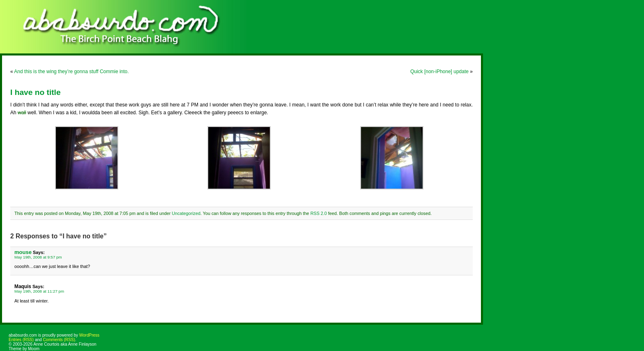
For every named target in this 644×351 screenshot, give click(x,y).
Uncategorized (186, 213)
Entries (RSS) (21, 340)
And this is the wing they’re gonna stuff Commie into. (71, 72)
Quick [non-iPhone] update (439, 72)
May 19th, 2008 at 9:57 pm (38, 257)
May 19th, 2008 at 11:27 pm (39, 291)
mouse (23, 252)
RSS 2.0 (319, 213)
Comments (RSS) (59, 340)
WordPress (89, 335)
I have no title (36, 92)
